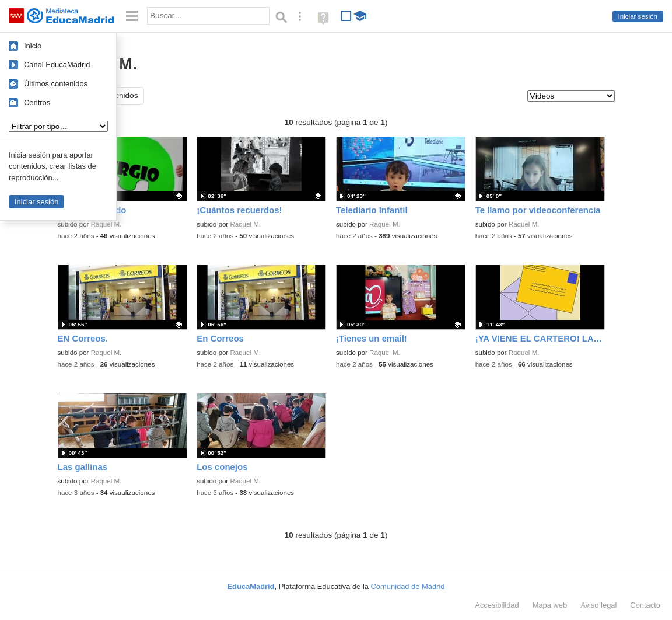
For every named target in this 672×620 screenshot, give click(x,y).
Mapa (550, 605)
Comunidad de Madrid (408, 586)
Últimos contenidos (56, 84)
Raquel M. (106, 224)
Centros (37, 102)
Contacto (645, 605)
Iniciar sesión (638, 16)
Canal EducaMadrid (57, 65)
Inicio (33, 46)
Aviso (598, 605)
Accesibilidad (497, 605)
